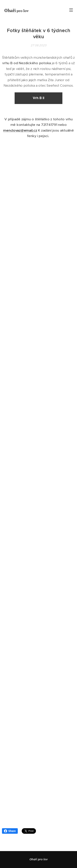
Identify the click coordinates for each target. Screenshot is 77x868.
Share (10, 831)
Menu (71, 10)
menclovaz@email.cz (20, 130)
